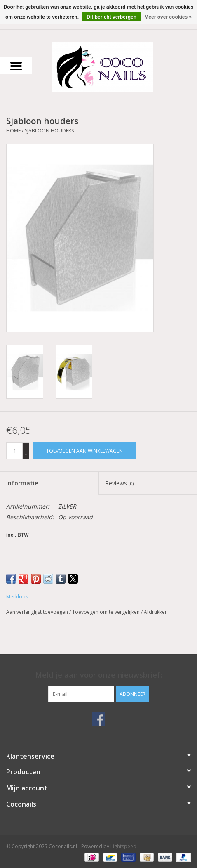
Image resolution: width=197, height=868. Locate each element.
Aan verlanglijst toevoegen (38, 612)
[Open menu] (16, 66)
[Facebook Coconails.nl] (98, 719)
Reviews (119, 483)
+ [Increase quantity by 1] (26, 447)
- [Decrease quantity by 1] (26, 454)
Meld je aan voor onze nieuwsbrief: (98, 675)
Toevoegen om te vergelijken (107, 612)
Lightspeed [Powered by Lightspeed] (123, 846)
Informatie (22, 483)
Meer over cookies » (168, 17)
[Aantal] (14, 451)
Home (13, 131)
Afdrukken (156, 612)
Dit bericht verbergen (111, 17)
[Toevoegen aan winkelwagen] (84, 451)
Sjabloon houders (49, 131)
